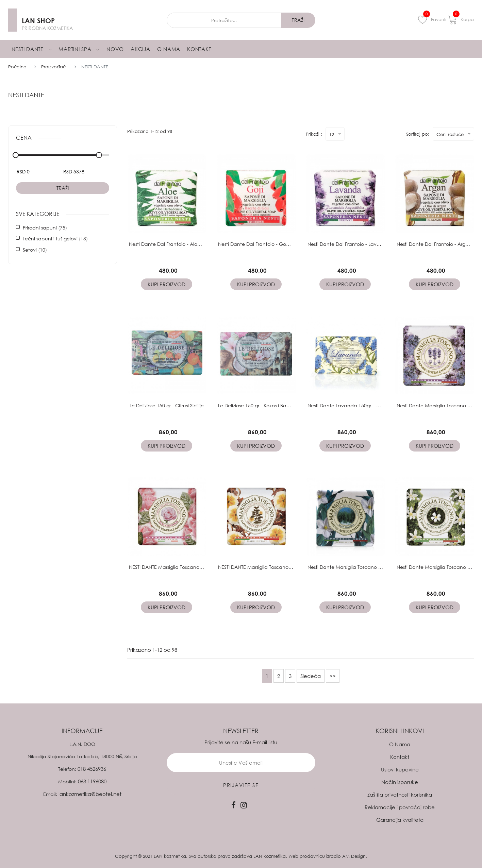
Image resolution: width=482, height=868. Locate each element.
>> (333, 676)
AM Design (354, 856)
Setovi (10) (35, 250)
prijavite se (241, 785)
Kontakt (199, 49)
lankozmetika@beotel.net (90, 794)
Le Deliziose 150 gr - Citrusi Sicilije (167, 405)
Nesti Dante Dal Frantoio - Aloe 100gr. (172, 244)
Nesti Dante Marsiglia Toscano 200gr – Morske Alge (366, 567)
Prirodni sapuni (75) (45, 228)
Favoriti (432, 19)
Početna (17, 67)
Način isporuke (400, 782)
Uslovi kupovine (400, 769)
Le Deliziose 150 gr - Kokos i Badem (258, 405)
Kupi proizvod (167, 284)
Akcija (140, 49)
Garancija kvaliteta (400, 820)
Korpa (461, 19)
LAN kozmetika (170, 856)
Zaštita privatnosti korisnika (400, 795)
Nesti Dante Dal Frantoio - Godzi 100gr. (263, 244)
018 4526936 (92, 769)
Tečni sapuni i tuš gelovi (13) (55, 239)
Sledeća (311, 676)
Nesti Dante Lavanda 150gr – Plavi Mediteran (360, 405)
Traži (63, 188)
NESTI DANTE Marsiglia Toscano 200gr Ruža (178, 567)
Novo (115, 49)
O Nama (169, 49)
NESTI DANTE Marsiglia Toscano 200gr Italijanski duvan (280, 567)
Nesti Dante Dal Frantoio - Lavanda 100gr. (356, 244)
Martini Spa (79, 49)
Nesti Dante (32, 49)
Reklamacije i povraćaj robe (400, 807)
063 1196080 (92, 781)
